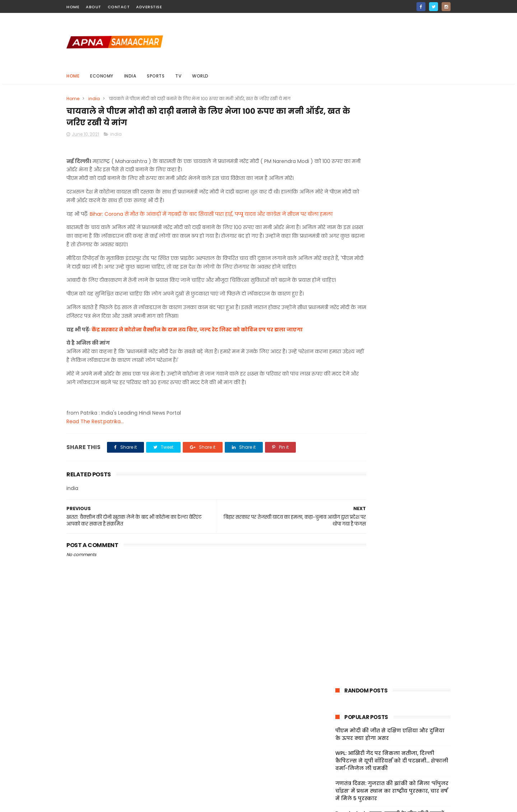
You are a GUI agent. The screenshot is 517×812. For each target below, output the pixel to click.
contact (119, 7)
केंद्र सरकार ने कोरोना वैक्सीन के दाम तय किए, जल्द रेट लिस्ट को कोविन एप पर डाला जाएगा (197, 358)
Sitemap (338, 766)
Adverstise (149, 7)
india (130, 76)
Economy (102, 76)
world (200, 76)
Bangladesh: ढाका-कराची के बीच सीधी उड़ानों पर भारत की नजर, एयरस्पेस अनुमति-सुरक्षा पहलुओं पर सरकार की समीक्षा (390, 242)
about (94, 7)
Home (73, 76)
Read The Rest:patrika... (95, 450)
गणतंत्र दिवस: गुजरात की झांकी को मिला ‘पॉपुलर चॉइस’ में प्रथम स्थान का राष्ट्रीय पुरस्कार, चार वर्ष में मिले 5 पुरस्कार (392, 212)
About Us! (340, 783)
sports (156, 76)
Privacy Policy (345, 757)
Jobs (334, 774)
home (73, 7)
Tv (178, 76)
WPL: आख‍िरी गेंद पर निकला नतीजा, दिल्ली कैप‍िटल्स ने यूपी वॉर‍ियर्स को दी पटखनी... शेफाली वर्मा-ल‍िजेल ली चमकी (392, 182)
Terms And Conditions (356, 748)
